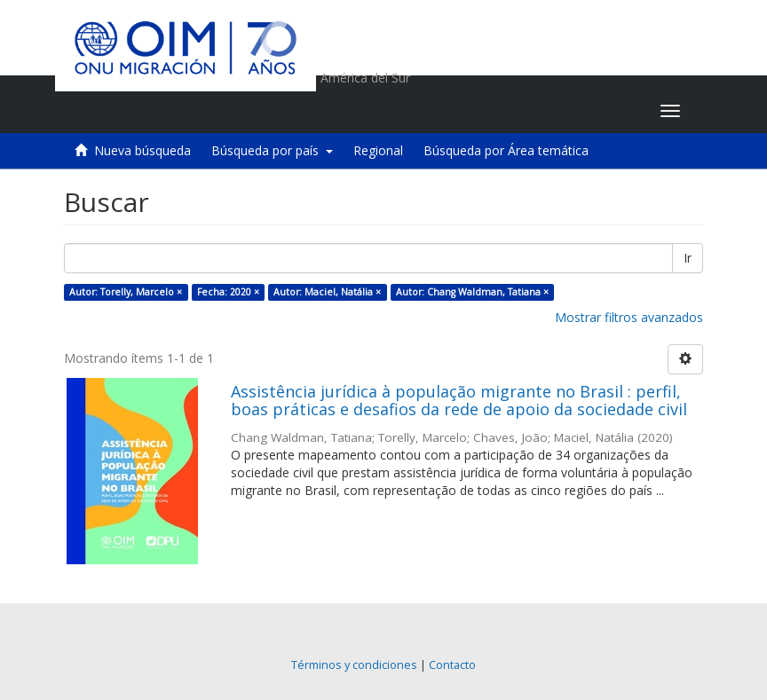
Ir (688, 258)
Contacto (452, 665)
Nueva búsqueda (142, 150)
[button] (536, 111)
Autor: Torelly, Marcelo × (126, 292)
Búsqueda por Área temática (506, 150)
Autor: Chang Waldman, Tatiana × (472, 292)
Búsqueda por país (272, 150)
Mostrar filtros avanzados (629, 317)
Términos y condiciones (354, 665)
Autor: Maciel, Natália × (327, 292)
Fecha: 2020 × (228, 292)
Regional (378, 150)
